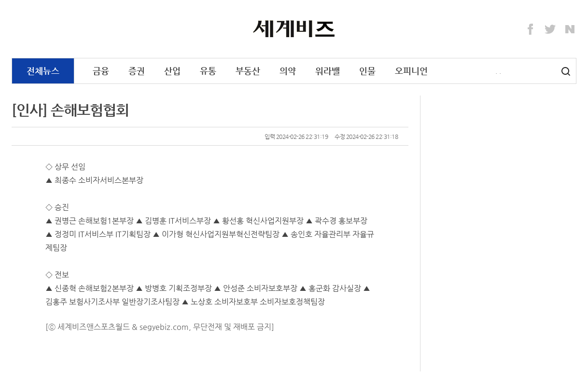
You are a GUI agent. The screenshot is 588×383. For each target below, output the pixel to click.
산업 (172, 71)
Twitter (550, 29)
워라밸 (328, 71)
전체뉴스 (43, 71)
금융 (101, 71)
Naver (570, 29)
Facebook (531, 29)
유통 (208, 71)
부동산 (248, 71)
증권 (137, 71)
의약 (288, 71)
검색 (566, 71)
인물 (367, 71)
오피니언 (411, 71)
